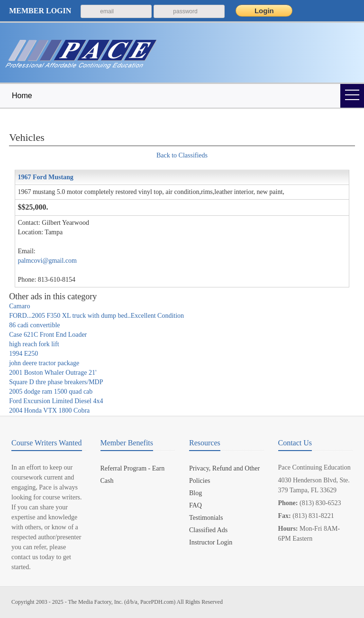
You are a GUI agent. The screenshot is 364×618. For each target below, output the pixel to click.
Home (22, 96)
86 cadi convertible (34, 325)
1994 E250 (23, 354)
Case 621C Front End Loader (48, 335)
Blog (196, 493)
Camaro (19, 306)
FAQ (196, 505)
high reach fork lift (34, 344)
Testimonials (206, 518)
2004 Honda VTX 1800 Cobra (49, 410)
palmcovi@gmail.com (47, 261)
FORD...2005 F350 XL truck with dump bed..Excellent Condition (96, 316)
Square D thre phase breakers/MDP (56, 382)
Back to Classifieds (182, 155)
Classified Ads (208, 530)
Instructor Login (211, 542)
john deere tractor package (44, 363)
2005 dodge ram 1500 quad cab (51, 392)
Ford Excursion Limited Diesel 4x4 (56, 401)
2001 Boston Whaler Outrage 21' (53, 373)
